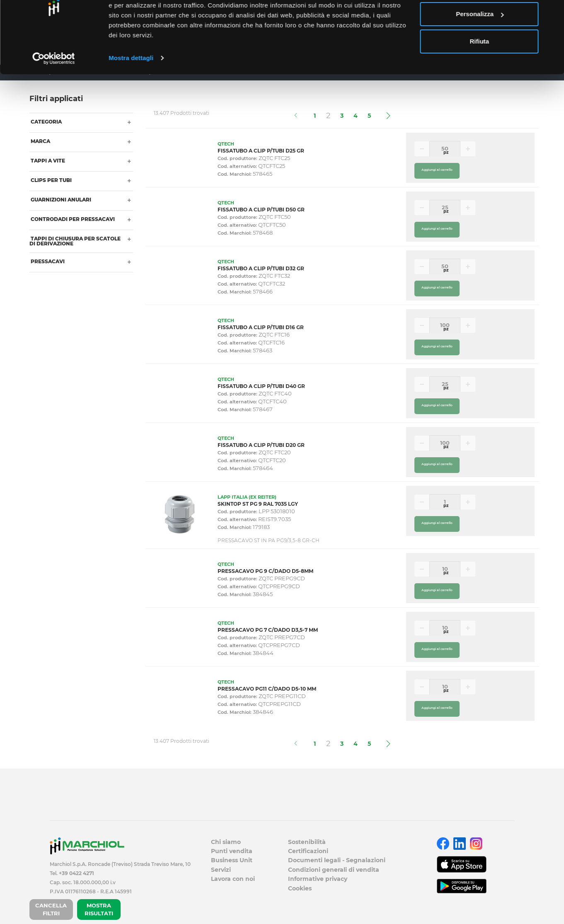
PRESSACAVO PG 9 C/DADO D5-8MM (265, 571)
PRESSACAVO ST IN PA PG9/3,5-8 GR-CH (269, 540)
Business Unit (232, 860)
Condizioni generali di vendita (334, 870)
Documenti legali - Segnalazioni (337, 860)
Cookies (300, 888)
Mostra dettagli (131, 93)
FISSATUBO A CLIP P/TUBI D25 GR (261, 151)
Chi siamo (226, 842)
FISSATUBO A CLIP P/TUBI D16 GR (261, 327)
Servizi (221, 870)
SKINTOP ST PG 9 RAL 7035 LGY (258, 504)
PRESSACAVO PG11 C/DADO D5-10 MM (267, 689)
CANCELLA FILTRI (51, 909)
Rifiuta (480, 76)
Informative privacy (318, 879)
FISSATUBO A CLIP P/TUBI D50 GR (261, 210)
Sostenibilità (307, 842)
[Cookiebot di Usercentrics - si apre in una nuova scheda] (54, 93)
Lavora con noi (233, 879)
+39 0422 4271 (76, 873)
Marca (40, 141)
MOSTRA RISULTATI (99, 909)
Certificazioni (308, 851)
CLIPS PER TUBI (51, 180)
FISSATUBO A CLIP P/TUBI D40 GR (261, 386)
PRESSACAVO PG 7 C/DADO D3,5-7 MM (268, 630)
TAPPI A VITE (47, 161)
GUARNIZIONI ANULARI (60, 200)
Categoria (46, 122)
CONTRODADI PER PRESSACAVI (72, 219)
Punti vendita (232, 851)
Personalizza (480, 49)
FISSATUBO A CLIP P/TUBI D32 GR (261, 268)
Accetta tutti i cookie (480, 22)
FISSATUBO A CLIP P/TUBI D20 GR (261, 445)
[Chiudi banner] (551, 13)
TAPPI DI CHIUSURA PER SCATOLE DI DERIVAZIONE (75, 241)
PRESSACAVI (47, 261)
